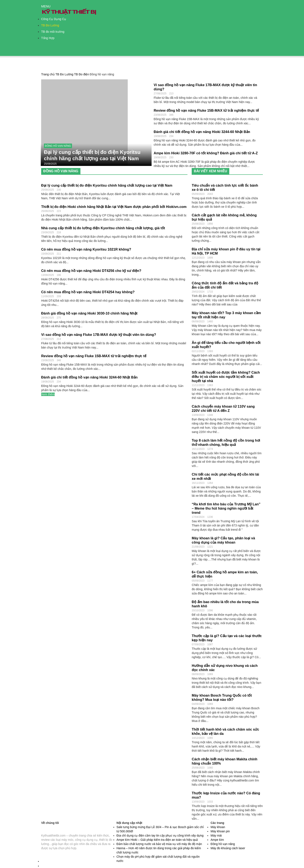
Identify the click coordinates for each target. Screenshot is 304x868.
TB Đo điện (81, 74)
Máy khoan (218, 827)
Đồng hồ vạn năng (58, 146)
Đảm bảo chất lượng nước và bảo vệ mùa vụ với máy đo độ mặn (159, 844)
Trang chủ (48, 74)
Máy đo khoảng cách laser (228, 848)
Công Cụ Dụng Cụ (54, 19)
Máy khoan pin (220, 831)
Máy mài (216, 835)
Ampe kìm (217, 840)
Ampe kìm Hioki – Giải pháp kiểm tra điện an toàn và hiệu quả (157, 840)
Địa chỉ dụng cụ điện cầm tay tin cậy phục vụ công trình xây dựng (160, 835)
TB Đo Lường (50, 25)
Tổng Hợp (48, 38)
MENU (46, 6)
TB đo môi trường (53, 32)
